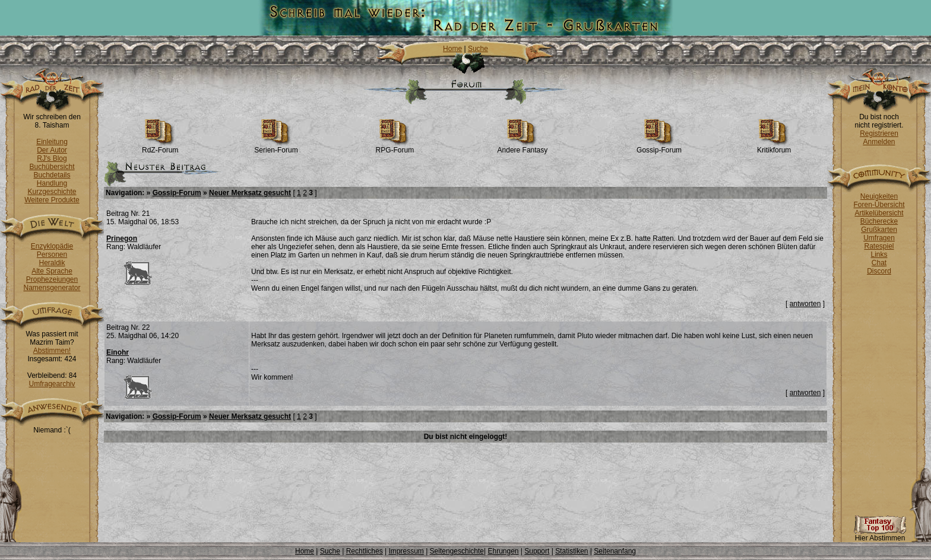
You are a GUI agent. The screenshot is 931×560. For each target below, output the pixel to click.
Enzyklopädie (52, 246)
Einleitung (52, 142)
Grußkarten (879, 230)
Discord (879, 271)
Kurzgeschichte (52, 192)
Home (452, 49)
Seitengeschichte (457, 551)
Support (537, 551)
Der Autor (52, 150)
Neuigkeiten (879, 196)
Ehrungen (503, 551)
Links (879, 254)
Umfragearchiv (52, 384)
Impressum (406, 551)
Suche (478, 49)
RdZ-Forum (160, 147)
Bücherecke (879, 221)
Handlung (52, 183)
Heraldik (52, 263)
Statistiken (571, 551)
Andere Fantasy (523, 147)
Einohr (118, 352)
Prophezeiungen (52, 279)
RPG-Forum (395, 147)
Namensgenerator (52, 288)
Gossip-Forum (659, 147)
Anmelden (879, 142)
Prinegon (122, 238)
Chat (879, 263)
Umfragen (879, 238)
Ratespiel (879, 246)
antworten (805, 304)
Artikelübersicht (879, 213)
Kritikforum (774, 147)
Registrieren (879, 133)
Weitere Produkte (52, 200)
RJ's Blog (52, 158)
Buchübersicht (52, 167)
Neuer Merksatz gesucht (250, 193)
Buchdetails (52, 175)
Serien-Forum (276, 147)
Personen (52, 254)
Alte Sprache (52, 271)
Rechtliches (365, 551)
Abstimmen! (52, 351)
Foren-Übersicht (879, 205)
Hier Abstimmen (880, 535)
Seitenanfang (615, 551)
